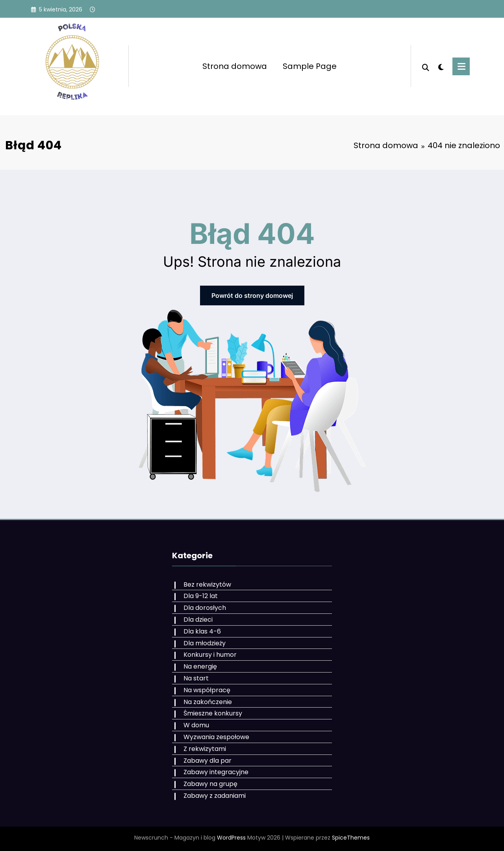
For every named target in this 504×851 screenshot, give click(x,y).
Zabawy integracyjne (216, 772)
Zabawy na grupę (210, 784)
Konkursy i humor (210, 655)
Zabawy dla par (208, 761)
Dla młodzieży (205, 643)
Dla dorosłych (205, 608)
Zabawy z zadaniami (215, 796)
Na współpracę (207, 690)
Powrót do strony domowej (252, 295)
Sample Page (310, 66)
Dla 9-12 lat (201, 596)
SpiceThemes (351, 838)
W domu (196, 725)
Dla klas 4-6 (202, 631)
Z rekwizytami (205, 749)
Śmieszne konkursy (213, 713)
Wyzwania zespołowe (216, 737)
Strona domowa (235, 66)
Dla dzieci (198, 620)
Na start (196, 678)
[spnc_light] (441, 66)
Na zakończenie (208, 702)
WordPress (231, 838)
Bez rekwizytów (207, 584)
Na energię (200, 666)
